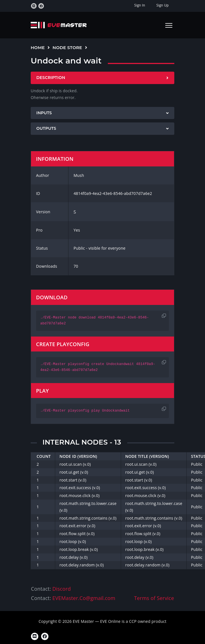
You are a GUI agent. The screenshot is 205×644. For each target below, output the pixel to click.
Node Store (67, 48)
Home (38, 48)
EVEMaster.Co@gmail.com (84, 598)
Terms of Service (154, 598)
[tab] (102, 78)
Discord (62, 589)
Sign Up (162, 5)
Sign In (140, 5)
